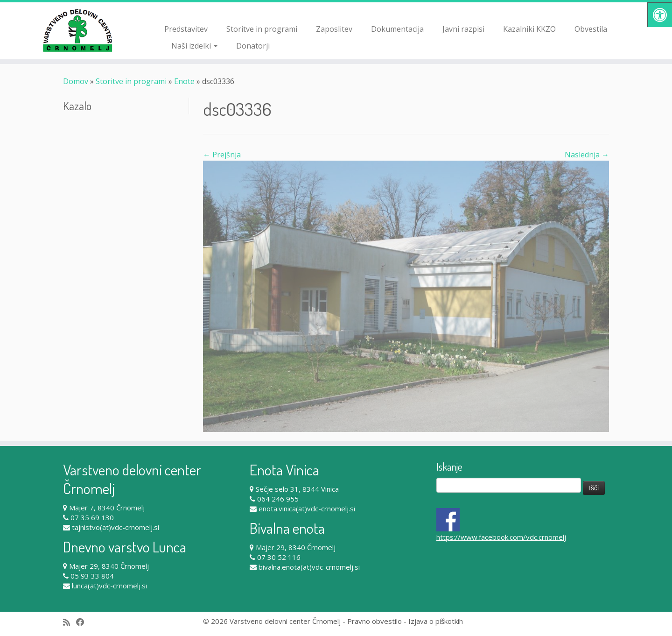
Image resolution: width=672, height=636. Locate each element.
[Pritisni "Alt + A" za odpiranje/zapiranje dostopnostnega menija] (660, 15)
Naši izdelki (194, 46)
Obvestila (591, 29)
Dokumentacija (397, 29)
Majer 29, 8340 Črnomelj (109, 566)
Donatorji (253, 46)
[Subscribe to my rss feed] (70, 622)
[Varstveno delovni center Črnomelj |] (77, 30)
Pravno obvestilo (374, 621)
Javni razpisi (463, 29)
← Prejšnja (222, 155)
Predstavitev (186, 29)
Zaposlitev (334, 29)
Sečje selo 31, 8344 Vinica (297, 489)
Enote (184, 81)
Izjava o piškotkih (436, 621)
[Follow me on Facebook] (83, 622)
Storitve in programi (262, 29)
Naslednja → (587, 155)
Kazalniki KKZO (529, 29)
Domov (76, 81)
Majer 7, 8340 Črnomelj (107, 508)
